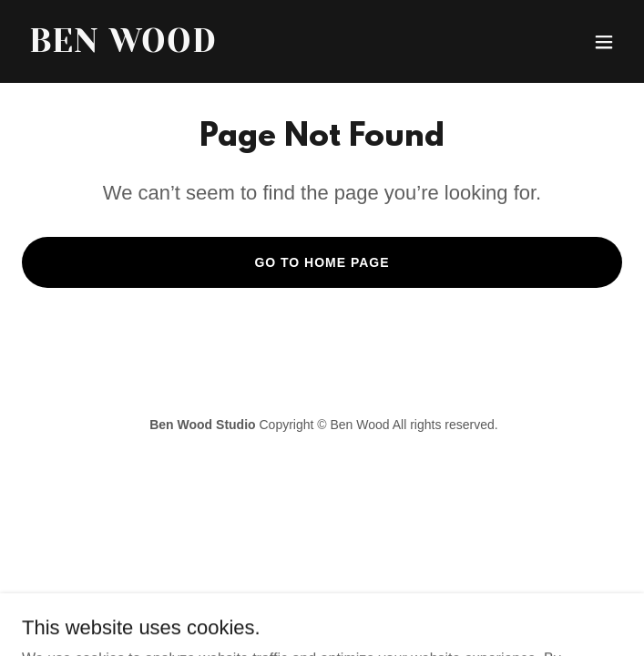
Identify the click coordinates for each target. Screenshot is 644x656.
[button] (604, 42)
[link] (232, 47)
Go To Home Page (322, 262)
